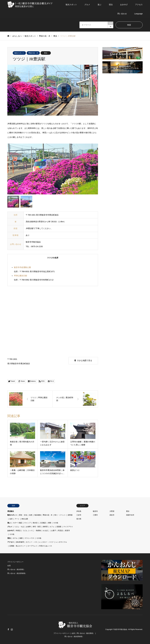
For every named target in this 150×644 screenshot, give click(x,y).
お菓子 (54, 531)
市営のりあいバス (46, 546)
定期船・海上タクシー (17, 546)
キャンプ (27, 523)
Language (138, 14)
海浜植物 (38, 515)
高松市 (112, 515)
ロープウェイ (32, 546)
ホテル (15, 538)
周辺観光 (11, 511)
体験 (50, 523)
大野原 (112, 511)
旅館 (21, 538)
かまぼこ (46, 531)
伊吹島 (79, 511)
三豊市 (95, 515)
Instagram (12, 629)
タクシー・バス (32, 542)
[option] (53, 169)
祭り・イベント (60, 515)
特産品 (18, 531)
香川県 (79, 519)
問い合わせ (122, 14)
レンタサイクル (61, 542)
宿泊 (111, 5)
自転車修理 (20, 542)
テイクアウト (68, 527)
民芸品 (60, 531)
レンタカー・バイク (46, 542)
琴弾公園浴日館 (21, 276)
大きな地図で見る (85, 360)
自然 (31, 515)
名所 (11, 519)
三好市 (79, 515)
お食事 (28, 527)
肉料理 (45, 527)
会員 (9, 566)
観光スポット (71, 5)
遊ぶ (99, 5)
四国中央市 (130, 515)
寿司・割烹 (37, 527)
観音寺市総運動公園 (22, 267)
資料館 (70, 515)
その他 (56, 523)
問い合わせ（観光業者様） (17, 573)
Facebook (8, 629)
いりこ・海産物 (35, 531)
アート (17, 519)
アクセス (139, 5)
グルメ (87, 5)
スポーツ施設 (17, 523)
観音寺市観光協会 (121, 629)
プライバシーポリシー (15, 562)
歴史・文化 (23, 515)
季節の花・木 (33, 53)
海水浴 (35, 523)
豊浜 (46, 53)
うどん (25, 531)
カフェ (52, 527)
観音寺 (95, 511)
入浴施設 (43, 523)
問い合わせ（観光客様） (16, 569)
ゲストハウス (29, 538)
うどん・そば (19, 527)
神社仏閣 (25, 519)
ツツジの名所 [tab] (53, 258)
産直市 (67, 531)
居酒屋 (59, 527)
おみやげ (124, 5)
